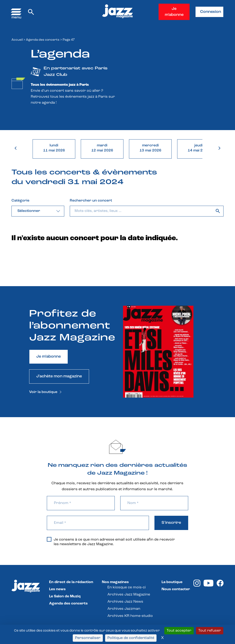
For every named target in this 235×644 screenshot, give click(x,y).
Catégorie (20, 201)
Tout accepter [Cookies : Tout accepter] (179, 631)
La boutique (172, 582)
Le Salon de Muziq (65, 596)
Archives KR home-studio (130, 616)
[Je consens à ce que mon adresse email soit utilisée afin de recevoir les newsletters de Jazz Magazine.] (49, 539)
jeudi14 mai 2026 (199, 148)
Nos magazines (115, 582)
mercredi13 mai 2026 (150, 148)
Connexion (211, 12)
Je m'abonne (174, 12)
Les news (57, 589)
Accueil (17, 40)
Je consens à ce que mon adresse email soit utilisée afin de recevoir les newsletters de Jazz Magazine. (111, 542)
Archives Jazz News (125, 602)
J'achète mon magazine (59, 376)
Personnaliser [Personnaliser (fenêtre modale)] (88, 638)
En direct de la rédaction (71, 582)
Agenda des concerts (43, 40)
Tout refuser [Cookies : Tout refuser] (210, 631)
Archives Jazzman (124, 609)
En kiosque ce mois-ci (127, 587)
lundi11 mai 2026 (54, 148)
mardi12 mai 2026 (102, 148)
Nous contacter (176, 589)
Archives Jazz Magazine (129, 595)
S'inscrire (171, 523)
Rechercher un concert (91, 201)
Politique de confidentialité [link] (131, 638)
